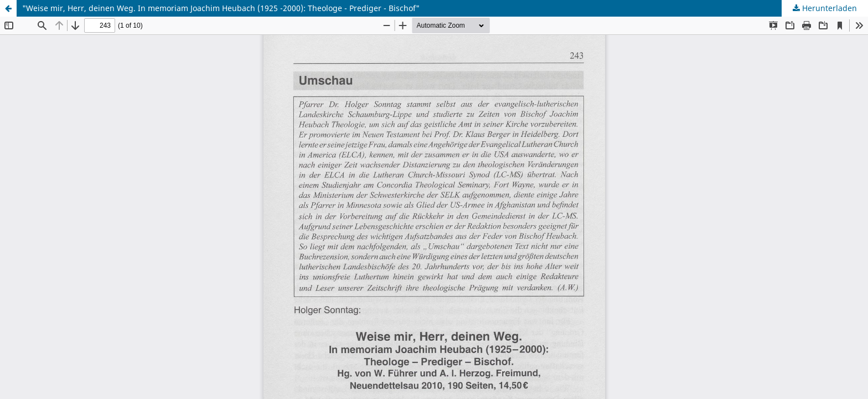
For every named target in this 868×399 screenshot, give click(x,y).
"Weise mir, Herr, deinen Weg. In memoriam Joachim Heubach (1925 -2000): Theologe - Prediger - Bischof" (221, 8)
